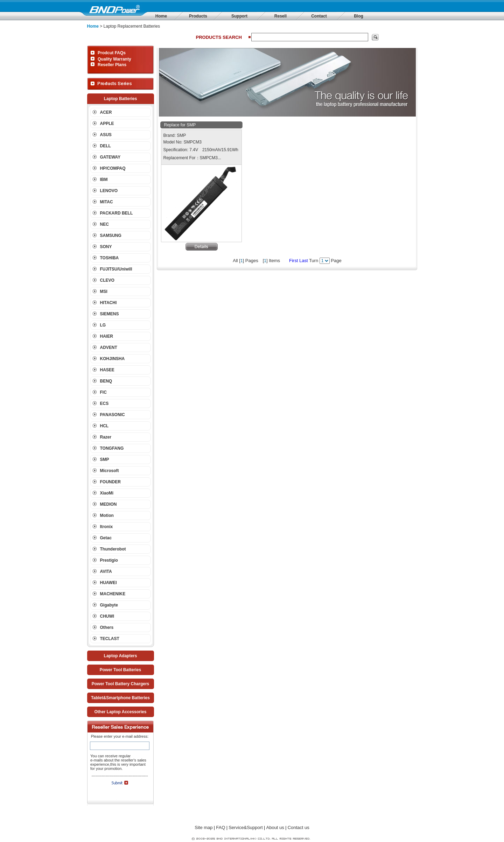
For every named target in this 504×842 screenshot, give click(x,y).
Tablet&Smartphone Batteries (120, 698)
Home (161, 16)
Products (198, 16)
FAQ (220, 827)
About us (275, 827)
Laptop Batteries (121, 99)
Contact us (299, 827)
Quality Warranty (114, 59)
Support (239, 16)
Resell (281, 16)
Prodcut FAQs (112, 53)
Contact (319, 16)
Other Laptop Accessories (121, 712)
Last (304, 261)
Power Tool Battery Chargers (120, 684)
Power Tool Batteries (120, 670)
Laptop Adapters (121, 656)
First (293, 261)
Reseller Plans (112, 65)
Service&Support (246, 827)
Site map (204, 827)
